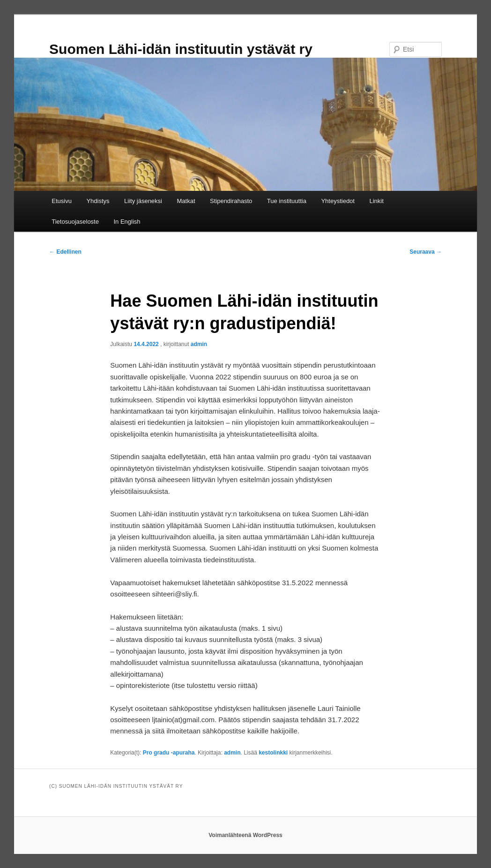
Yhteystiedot (338, 201)
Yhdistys (98, 201)
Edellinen (65, 252)
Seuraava (426, 252)
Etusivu (62, 201)
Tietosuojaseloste (75, 222)
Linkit (376, 201)
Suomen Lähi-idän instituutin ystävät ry (181, 49)
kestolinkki (273, 753)
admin (199, 344)
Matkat (186, 201)
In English (127, 222)
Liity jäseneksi (143, 201)
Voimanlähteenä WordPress (245, 835)
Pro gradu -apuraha (169, 753)
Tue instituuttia (287, 201)
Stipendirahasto (231, 201)
